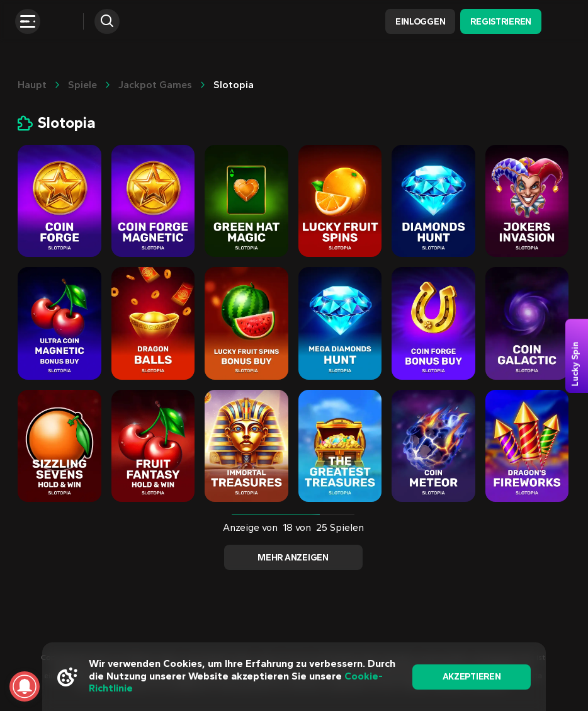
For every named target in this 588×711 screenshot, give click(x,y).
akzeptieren (472, 677)
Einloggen (420, 22)
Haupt (32, 85)
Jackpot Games (155, 85)
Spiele (82, 85)
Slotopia (234, 85)
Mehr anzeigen (293, 558)
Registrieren (501, 22)
